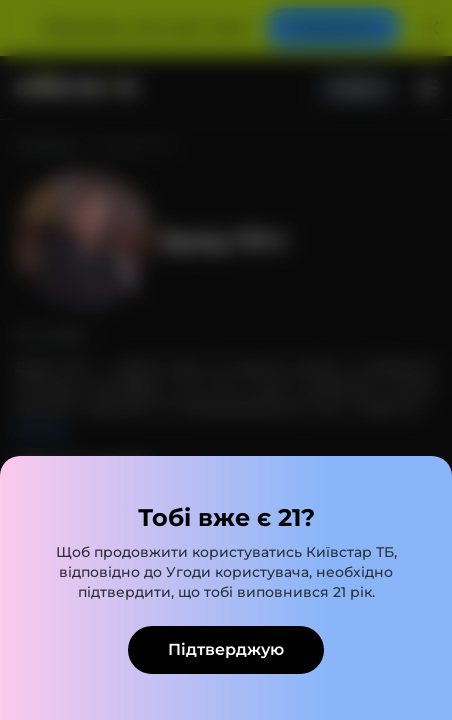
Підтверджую (226, 649)
